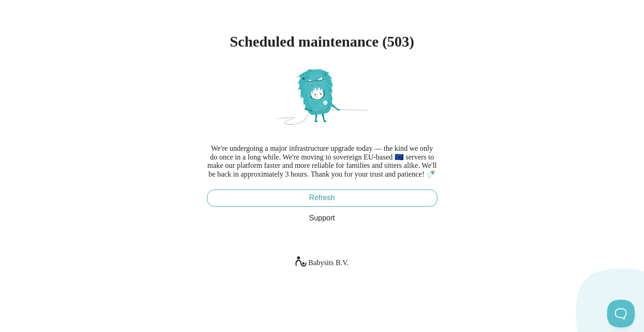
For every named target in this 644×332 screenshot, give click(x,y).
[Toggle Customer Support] (621, 314)
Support (322, 218)
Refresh (322, 198)
